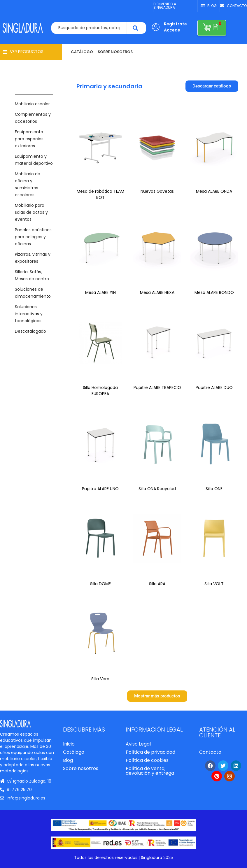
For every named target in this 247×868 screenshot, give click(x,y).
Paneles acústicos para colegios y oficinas (33, 237)
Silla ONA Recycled (157, 489)
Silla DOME (100, 584)
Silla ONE (214, 489)
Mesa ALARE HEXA (157, 292)
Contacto (210, 752)
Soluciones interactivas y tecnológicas (29, 314)
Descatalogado (30, 331)
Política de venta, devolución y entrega (150, 771)
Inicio (69, 744)
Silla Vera (100, 679)
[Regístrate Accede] (156, 27)
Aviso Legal (138, 744)
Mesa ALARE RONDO (214, 292)
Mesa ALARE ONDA (214, 191)
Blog (68, 760)
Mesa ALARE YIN (100, 292)
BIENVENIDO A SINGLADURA (165, 6)
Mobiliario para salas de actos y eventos (31, 212)
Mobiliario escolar (32, 104)
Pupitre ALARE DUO (214, 387)
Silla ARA (157, 584)
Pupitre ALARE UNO (100, 489)
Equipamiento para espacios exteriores (29, 139)
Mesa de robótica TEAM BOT (100, 194)
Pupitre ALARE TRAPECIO (157, 387)
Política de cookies (147, 760)
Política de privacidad (150, 752)
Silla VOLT (214, 584)
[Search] (136, 28)
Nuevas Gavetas (157, 191)
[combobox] (89, 28)
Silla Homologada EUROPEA (100, 391)
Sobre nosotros (81, 768)
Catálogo (74, 752)
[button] (23, 52)
